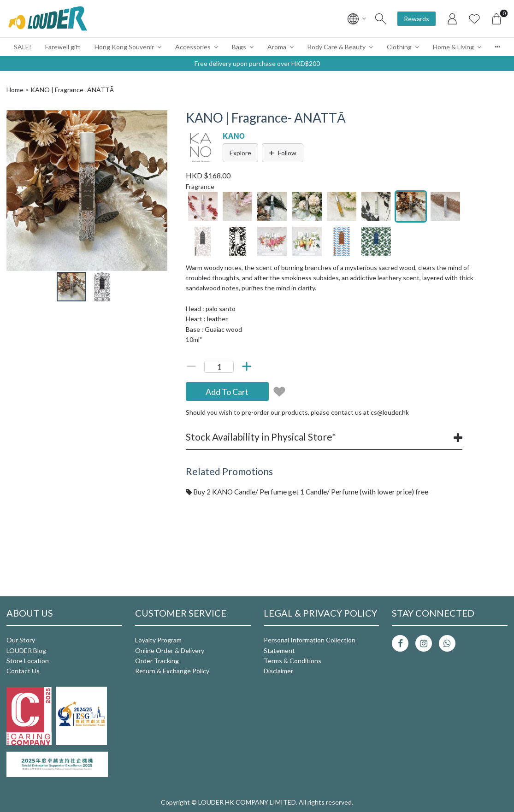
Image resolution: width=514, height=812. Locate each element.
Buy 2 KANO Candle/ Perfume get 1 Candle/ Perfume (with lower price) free (307, 492)
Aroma (277, 47)
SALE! (23, 47)
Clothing (399, 47)
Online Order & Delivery (170, 650)
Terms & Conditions (292, 661)
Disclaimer (278, 671)
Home (15, 90)
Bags (239, 47)
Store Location (28, 661)
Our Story (21, 640)
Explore (240, 153)
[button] (159, 118)
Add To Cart (227, 392)
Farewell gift (63, 47)
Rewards (417, 19)
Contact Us (23, 671)
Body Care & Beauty (337, 47)
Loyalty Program (158, 640)
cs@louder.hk (390, 412)
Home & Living (453, 47)
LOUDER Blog (26, 650)
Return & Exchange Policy (172, 671)
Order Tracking (157, 661)
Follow (283, 153)
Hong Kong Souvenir (124, 47)
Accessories (193, 47)
